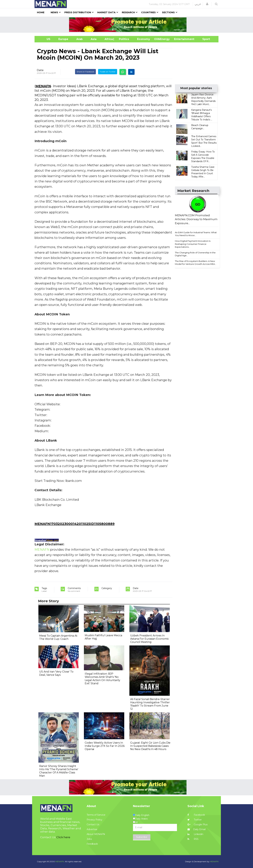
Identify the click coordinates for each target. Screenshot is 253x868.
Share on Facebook (85, 72)
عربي (198, 4)
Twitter (195, 820)
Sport (204, 39)
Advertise (92, 829)
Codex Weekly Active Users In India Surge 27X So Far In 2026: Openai (105, 746)
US (44, 39)
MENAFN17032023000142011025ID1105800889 (75, 524)
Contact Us (93, 824)
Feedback (92, 844)
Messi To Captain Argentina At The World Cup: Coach (58, 637)
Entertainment (179, 39)
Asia (94, 39)
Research (128, 12)
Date (40, 70)
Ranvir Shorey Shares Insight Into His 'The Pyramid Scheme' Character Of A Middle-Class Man (59, 771)
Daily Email (197, 829)
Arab (79, 39)
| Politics (123, 39)
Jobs (89, 839)
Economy (144, 39)
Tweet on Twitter (108, 72)
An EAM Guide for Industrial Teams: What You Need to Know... (196, 234)
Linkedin (195, 834)
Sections (168, 12)
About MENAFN (96, 834)
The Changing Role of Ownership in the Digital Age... (195, 254)
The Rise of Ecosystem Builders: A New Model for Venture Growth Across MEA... (196, 263)
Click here (63, 837)
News (54, 12)
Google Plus (197, 824)
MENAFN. (60, 861)
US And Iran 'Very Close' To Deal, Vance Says (56, 673)
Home (41, 12)
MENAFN (43, 86)
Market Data (106, 12)
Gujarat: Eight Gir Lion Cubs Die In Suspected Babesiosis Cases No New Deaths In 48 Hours (150, 746)
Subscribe (142, 837)
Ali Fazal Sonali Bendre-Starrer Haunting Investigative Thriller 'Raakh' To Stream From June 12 (150, 704)
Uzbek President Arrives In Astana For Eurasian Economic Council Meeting (150, 639)
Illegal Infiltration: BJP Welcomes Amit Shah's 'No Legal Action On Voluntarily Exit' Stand (102, 679)
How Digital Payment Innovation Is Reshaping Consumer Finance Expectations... (193, 244)
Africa (108, 39)
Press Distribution (78, 12)
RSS (193, 839)
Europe (63, 39)
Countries (148, 12)
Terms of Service (96, 815)
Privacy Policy (94, 820)
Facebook (196, 815)
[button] (207, 4)
